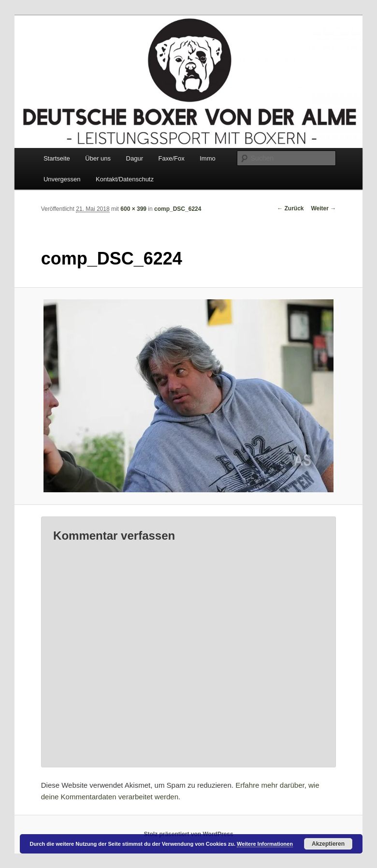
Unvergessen (62, 179)
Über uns (98, 158)
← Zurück (290, 208)
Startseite (57, 158)
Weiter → (323, 208)
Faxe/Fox (172, 158)
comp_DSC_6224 (178, 209)
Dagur (135, 158)
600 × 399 (133, 209)
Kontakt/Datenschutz (125, 179)
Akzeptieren (328, 844)
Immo (208, 158)
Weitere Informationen (265, 844)
